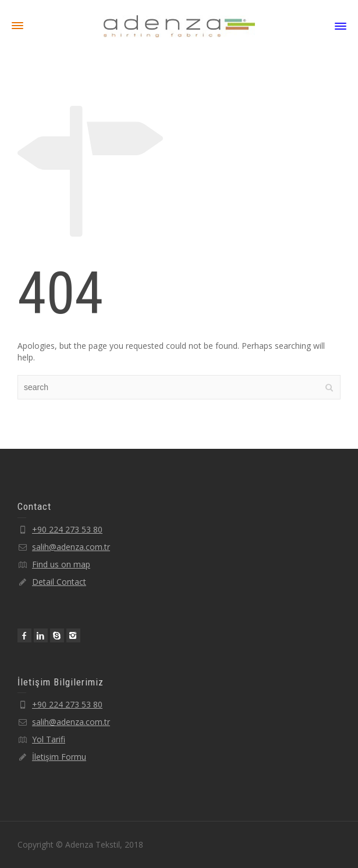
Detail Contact (59, 582)
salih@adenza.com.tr (71, 547)
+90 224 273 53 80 (67, 529)
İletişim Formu (59, 757)
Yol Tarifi (49, 739)
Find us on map (61, 564)
